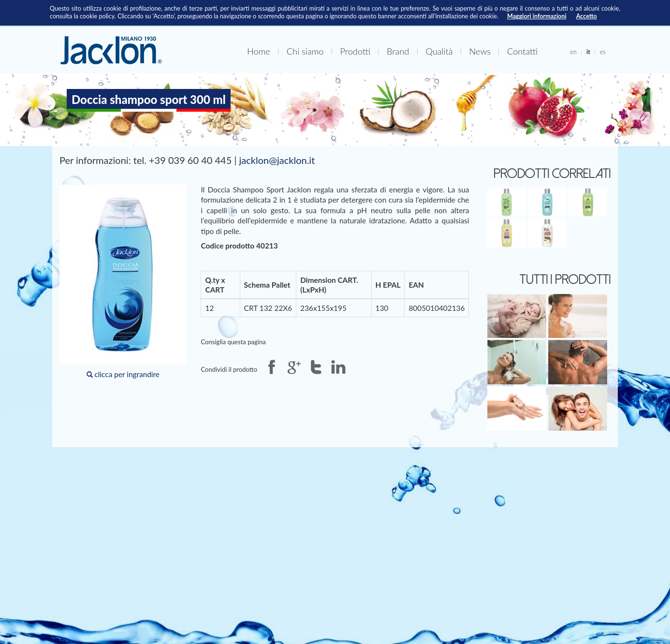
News (480, 51)
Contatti (522, 51)
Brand (398, 51)
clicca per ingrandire (123, 282)
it (588, 52)
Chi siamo (305, 51)
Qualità (439, 51)
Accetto (587, 16)
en (573, 52)
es (603, 52)
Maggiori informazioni (537, 16)
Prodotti (355, 51)
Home (259, 51)
